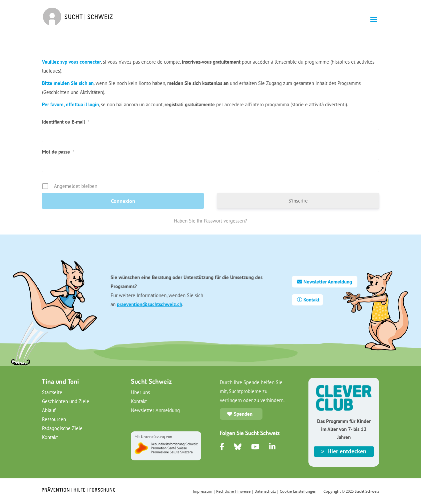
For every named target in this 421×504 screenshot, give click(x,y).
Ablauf (49, 410)
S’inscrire (298, 201)
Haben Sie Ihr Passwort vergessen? (210, 221)
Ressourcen (54, 419)
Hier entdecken (347, 451)
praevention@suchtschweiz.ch (150, 304)
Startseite (52, 392)
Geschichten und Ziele (66, 401)
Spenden (243, 414)
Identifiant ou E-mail (66, 122)
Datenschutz (265, 491)
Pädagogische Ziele (62, 428)
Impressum (203, 491)
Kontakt (311, 300)
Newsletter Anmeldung (328, 282)
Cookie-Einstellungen (298, 491)
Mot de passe (58, 152)
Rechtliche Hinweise (233, 491)
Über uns (140, 392)
